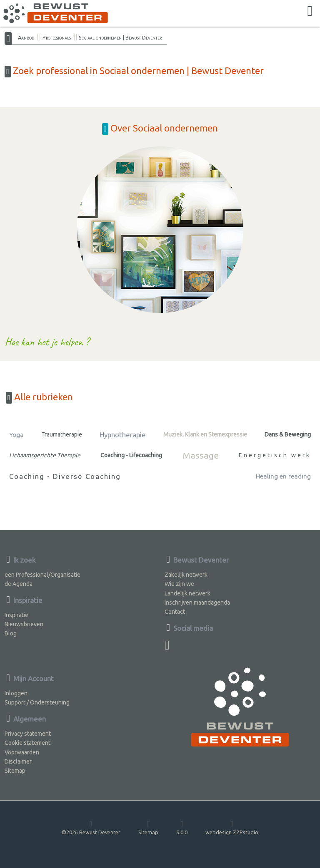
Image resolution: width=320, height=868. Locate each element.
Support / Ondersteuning (37, 702)
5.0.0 (182, 827)
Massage (201, 455)
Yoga (16, 435)
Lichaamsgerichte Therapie (45, 455)
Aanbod (26, 37)
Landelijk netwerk (187, 593)
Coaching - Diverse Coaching (65, 476)
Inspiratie (16, 615)
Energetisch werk (275, 455)
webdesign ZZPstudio (232, 827)
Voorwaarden (22, 752)
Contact (175, 612)
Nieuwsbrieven (24, 624)
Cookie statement (27, 743)
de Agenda (19, 584)
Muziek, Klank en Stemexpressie (205, 434)
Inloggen (16, 693)
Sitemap (15, 771)
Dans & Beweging (288, 434)
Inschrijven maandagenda (197, 603)
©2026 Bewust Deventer (91, 827)
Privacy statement (28, 734)
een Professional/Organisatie (42, 575)
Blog (11, 633)
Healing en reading (283, 476)
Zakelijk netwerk (186, 575)
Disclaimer (18, 761)
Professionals (57, 37)
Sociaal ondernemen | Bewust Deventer (120, 37)
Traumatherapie (62, 434)
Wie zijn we (179, 584)
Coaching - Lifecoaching (131, 455)
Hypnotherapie (123, 435)
